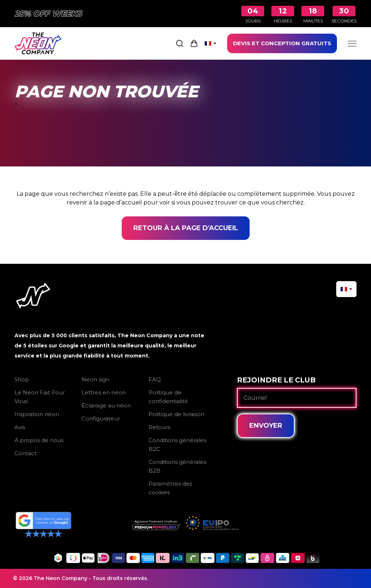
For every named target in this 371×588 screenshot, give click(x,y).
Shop (22, 379)
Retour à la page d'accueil (186, 228)
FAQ (155, 379)
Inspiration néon (37, 414)
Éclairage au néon (106, 405)
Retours (159, 427)
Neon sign (95, 379)
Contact (26, 453)
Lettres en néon (104, 392)
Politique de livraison (176, 414)
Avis (20, 427)
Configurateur (101, 418)
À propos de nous (39, 440)
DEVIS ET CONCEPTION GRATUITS (282, 43)
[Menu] (352, 43)
